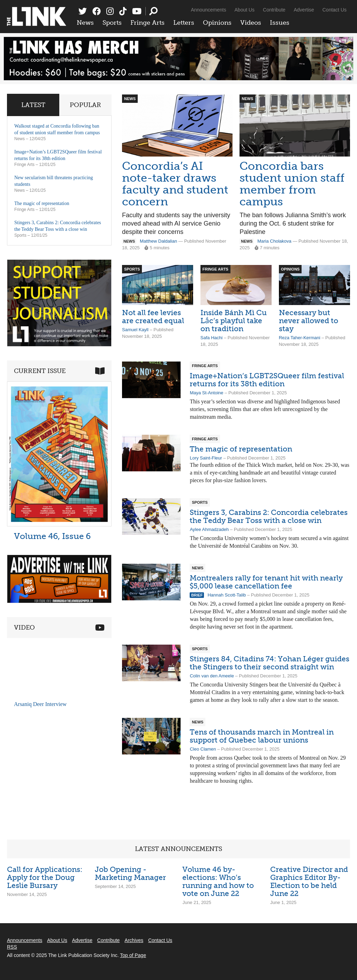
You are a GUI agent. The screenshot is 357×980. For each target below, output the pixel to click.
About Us (245, 10)
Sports (112, 23)
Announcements (208, 10)
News (85, 23)
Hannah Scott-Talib (227, 595)
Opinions (217, 23)
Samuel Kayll (135, 330)
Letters (184, 23)
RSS (12, 947)
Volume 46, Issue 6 (52, 536)
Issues (280, 23)
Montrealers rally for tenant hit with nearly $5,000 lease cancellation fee (266, 582)
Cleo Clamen (203, 749)
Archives (134, 940)
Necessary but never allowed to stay (309, 321)
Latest (33, 105)
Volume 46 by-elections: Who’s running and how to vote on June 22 (218, 881)
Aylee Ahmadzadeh (209, 529)
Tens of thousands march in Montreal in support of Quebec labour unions (262, 736)
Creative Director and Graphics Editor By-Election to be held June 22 (309, 881)
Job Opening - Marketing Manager (130, 873)
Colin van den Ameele (212, 676)
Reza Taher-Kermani (300, 338)
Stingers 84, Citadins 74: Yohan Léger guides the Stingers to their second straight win (269, 663)
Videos (251, 23)
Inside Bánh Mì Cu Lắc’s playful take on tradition (234, 321)
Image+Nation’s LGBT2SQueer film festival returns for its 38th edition (267, 380)
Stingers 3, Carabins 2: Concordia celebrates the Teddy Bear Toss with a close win (269, 516)
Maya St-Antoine (206, 393)
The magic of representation (241, 449)
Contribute (274, 10)
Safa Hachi (212, 338)
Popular (85, 105)
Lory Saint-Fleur (206, 458)
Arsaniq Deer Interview (40, 704)
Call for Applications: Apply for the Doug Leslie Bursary (45, 877)
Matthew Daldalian (158, 241)
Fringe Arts (147, 23)
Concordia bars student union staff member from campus (292, 184)
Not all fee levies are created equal (153, 317)
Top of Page (133, 955)
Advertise (304, 10)
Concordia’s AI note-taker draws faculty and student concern (175, 184)
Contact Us (335, 10)
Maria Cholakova (274, 241)
